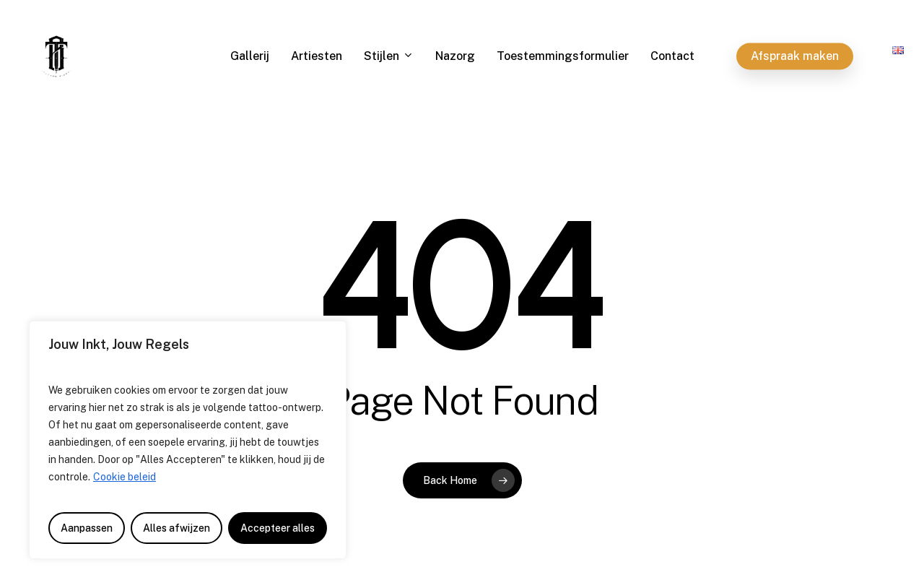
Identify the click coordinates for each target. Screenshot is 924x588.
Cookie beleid (125, 477)
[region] (188, 440)
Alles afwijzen (176, 528)
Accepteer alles (278, 528)
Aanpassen (87, 528)
